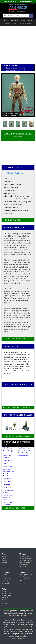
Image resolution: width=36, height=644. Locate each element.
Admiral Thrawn (8, 448)
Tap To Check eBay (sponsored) (15, 70)
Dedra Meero (7, 484)
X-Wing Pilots (6, 581)
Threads (4, 600)
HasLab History (24, 577)
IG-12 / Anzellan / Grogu (8, 491)
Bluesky (4, 591)
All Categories (6, 583)
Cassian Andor (7, 466)
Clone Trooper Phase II (7, 475)
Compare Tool (6, 560)
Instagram (5, 597)
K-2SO (5, 500)
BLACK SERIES (7, 24)
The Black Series (25, 556)
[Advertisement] (18, 45)
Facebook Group (7, 593)
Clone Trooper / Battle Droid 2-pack (9, 470)
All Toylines (23, 567)
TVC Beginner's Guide (26, 575)
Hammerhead (7, 487)
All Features (23, 581)
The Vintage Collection (26, 558)
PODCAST (30, 20)
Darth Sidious (7, 482)
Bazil (5, 463)
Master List (5, 556)
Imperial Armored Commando (8, 496)
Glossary (4, 562)
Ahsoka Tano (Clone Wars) (9, 452)
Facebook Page (6, 595)
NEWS (6, 20)
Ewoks (4, 577)
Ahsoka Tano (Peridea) (7, 457)
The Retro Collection (26, 560)
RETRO (29, 24)
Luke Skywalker (6, 579)
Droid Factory (24, 564)
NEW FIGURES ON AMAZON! (18, 1)
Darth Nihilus (7, 479)
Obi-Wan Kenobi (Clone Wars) (8, 504)
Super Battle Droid (24, 453)
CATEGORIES (14, 20)
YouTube (4, 604)
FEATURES (22, 20)
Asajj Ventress (7, 461)
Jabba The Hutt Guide (26, 579)
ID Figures (5, 558)
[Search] (31, 16)
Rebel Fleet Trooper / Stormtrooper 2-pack (25, 449)
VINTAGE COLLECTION (18, 24)
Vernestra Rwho (23, 456)
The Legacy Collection (12, 68)
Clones (4, 575)
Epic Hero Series (25, 562)
